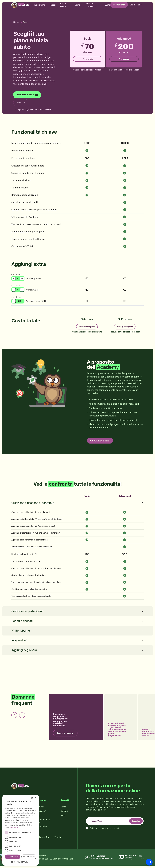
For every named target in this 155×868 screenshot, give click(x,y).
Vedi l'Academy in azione (103, 443)
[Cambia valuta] (21, 103)
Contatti (64, 813)
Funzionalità (40, 9)
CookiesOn (44, 839)
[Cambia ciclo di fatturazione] (27, 95)
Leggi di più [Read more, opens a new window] (14, 827)
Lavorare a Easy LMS (43, 823)
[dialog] (21, 830)
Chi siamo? (41, 813)
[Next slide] (22, 718)
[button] (21, 862)
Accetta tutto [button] (12, 857)
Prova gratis (119, 9)
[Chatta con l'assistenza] (149, 862)
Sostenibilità (41, 829)
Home (16, 22)
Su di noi (40, 809)
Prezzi (53, 9)
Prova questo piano (87, 326)
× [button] (35, 798)
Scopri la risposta (65, 735)
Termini (58, 839)
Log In (133, 9)
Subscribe (134, 823)
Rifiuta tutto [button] (29, 857)
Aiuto (108, 9)
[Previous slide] (14, 718)
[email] (115, 823)
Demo (77, 9)
